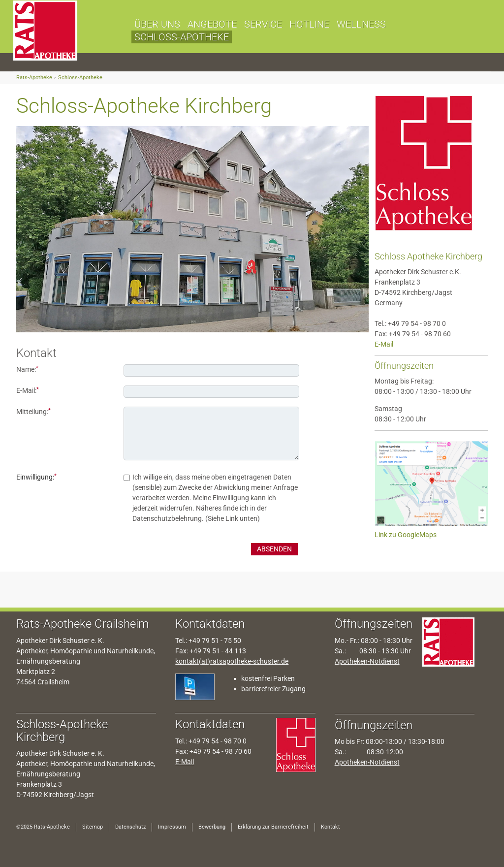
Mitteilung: (33, 411)
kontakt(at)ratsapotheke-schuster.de (232, 661)
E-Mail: (28, 390)
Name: (27, 369)
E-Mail (384, 344)
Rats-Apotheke (34, 78)
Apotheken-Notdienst (367, 661)
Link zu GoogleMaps (406, 535)
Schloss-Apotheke (80, 78)
